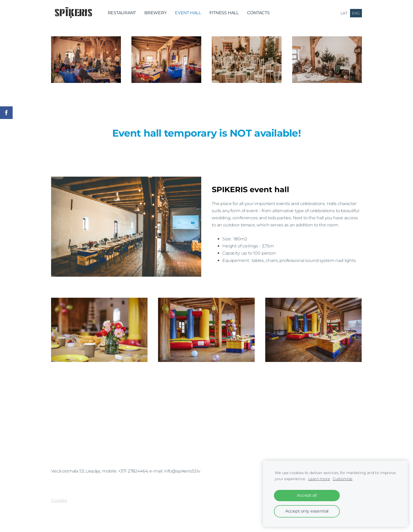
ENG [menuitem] (356, 13)
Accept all (307, 495)
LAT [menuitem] (344, 13)
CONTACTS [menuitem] (258, 13)
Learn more (319, 479)
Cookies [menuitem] (59, 500)
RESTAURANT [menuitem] (122, 13)
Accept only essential (307, 511)
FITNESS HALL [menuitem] (224, 13)
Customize (343, 479)
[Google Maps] (206, 432)
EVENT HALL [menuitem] (188, 13)
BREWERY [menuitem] (155, 13)
